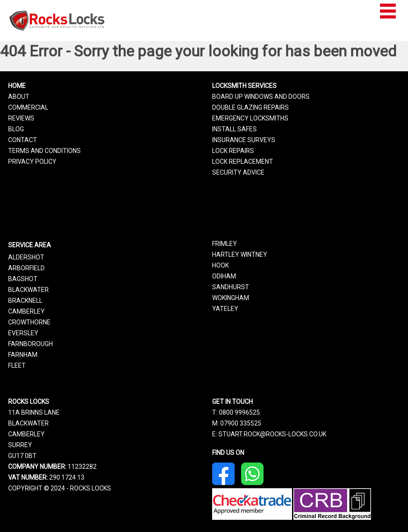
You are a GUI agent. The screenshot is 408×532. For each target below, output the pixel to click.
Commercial (28, 107)
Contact (23, 140)
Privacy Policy (32, 162)
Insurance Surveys (244, 140)
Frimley (225, 244)
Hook (220, 265)
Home (17, 86)
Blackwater (28, 290)
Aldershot (26, 257)
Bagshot (23, 279)
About (19, 97)
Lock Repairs (233, 151)
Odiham (224, 276)
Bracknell (25, 301)
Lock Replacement (243, 162)
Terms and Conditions (44, 151)
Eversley (23, 333)
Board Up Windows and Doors (261, 97)
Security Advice (238, 172)
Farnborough (30, 344)
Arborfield (26, 268)
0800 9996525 (239, 412)
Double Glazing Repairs (250, 107)
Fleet (17, 365)
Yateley (225, 309)
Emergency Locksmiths (250, 118)
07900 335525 (241, 423)
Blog (16, 129)
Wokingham (231, 298)
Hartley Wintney (240, 254)
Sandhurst (231, 287)
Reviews (21, 118)
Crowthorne (29, 322)
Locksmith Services (244, 86)
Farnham (23, 355)
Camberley (26, 311)
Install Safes (234, 129)
